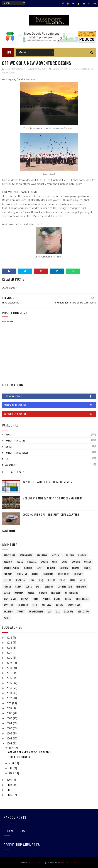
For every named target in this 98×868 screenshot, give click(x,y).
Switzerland (74, 605)
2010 (9, 708)
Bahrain (82, 555)
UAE (50, 612)
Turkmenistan (36, 612)
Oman (36, 599)
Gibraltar (22, 574)
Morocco (56, 593)
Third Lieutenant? (19, 757)
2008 (10, 718)
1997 (9, 790)
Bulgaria (32, 562)
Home (8, 52)
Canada (44, 562)
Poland (46, 599)
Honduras (48, 574)
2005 (10, 733)
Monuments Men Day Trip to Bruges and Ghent (53, 498)
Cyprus (88, 562)
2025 (10, 637)
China (65, 562)
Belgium (8, 562)
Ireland (51, 580)
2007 (10, 723)
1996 (9, 795)
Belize (20, 562)
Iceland (7, 580)
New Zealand (10, 599)
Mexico (31, 593)
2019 (9, 663)
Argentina (42, 555)
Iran (32, 580)
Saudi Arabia (82, 599)
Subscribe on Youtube (50, 414)
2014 (9, 688)
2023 (10, 642)
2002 (10, 743)
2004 (10, 738)
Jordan (7, 587)
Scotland (8, 605)
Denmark (28, 568)
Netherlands (72, 593)
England (51, 568)
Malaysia (19, 593)
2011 (9, 703)
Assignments (11, 465)
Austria (70, 555)
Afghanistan (26, 555)
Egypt (40, 568)
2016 (9, 678)
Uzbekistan (83, 612)
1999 (9, 785)
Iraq (41, 580)
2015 (9, 683)
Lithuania (81, 587)
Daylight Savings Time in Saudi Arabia (47, 482)
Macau (7, 593)
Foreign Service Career (17, 453)
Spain (35, 605)
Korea (29, 587)
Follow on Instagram (50, 405)
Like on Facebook (50, 396)
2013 (9, 693)
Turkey (21, 612)
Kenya (18, 587)
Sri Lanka (47, 605)
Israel (63, 580)
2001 (9, 779)
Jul (12, 768)
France (87, 568)
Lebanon (49, 587)
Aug (12, 763)
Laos (38, 587)
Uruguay (69, 612)
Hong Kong (63, 574)
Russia (68, 599)
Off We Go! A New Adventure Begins (30, 752)
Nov (12, 748)
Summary (58, 69)
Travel (67, 69)
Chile (55, 562)
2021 (9, 653)
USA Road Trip (86, 69)
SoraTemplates (38, 863)
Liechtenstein (65, 587)
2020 (10, 658)
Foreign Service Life (15, 441)
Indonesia (20, 580)
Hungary (78, 574)
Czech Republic (11, 568)
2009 (10, 713)
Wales (7, 618)
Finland (76, 568)
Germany (8, 574)
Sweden (59, 605)
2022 (10, 648)
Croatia (76, 562)
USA (74, 69)
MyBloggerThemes (69, 863)
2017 (9, 673)
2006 (10, 728)
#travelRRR (10, 555)
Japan (82, 580)
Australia (57, 555)
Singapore (23, 605)
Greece (35, 574)
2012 (9, 698)
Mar (12, 773)
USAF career (9, 73)
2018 (9, 668)
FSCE (7, 459)
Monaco (43, 593)
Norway (25, 599)
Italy (73, 580)
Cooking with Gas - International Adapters (51, 514)
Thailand (8, 612)
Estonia (64, 568)
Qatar (57, 599)
